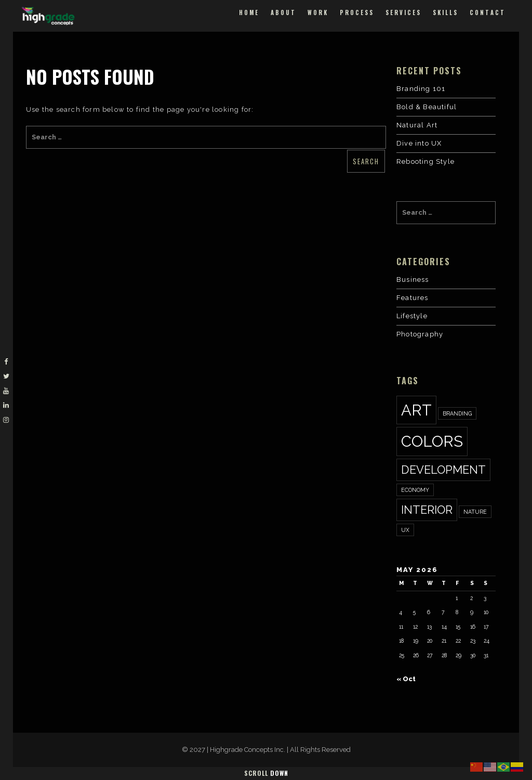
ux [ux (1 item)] (405, 530)
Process (357, 12)
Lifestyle (412, 316)
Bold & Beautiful (427, 107)
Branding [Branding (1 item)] (457, 413)
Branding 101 (421, 89)
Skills (445, 12)
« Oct (406, 679)
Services (403, 12)
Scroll (266, 773)
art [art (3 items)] (416, 410)
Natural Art (417, 125)
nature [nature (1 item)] (475, 512)
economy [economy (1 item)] (415, 490)
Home (249, 12)
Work (318, 12)
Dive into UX (419, 143)
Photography (420, 334)
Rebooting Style (425, 161)
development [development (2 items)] (443, 470)
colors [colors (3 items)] (432, 441)
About (283, 12)
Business (413, 279)
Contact (488, 12)
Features (413, 298)
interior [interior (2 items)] (427, 510)
